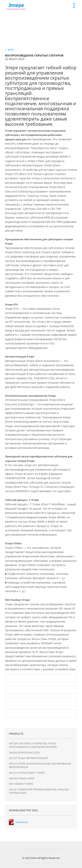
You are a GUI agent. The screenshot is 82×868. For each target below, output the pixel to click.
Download (22, 822)
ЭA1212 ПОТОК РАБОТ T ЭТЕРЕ (27, 773)
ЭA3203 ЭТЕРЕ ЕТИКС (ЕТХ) (24, 753)
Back (9, 50)
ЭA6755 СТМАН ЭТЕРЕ (22, 778)
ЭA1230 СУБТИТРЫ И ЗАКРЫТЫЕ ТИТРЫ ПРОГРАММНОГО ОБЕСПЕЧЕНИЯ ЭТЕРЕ (33, 745)
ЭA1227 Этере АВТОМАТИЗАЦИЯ (28, 758)
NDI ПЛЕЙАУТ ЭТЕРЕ (21, 784)
